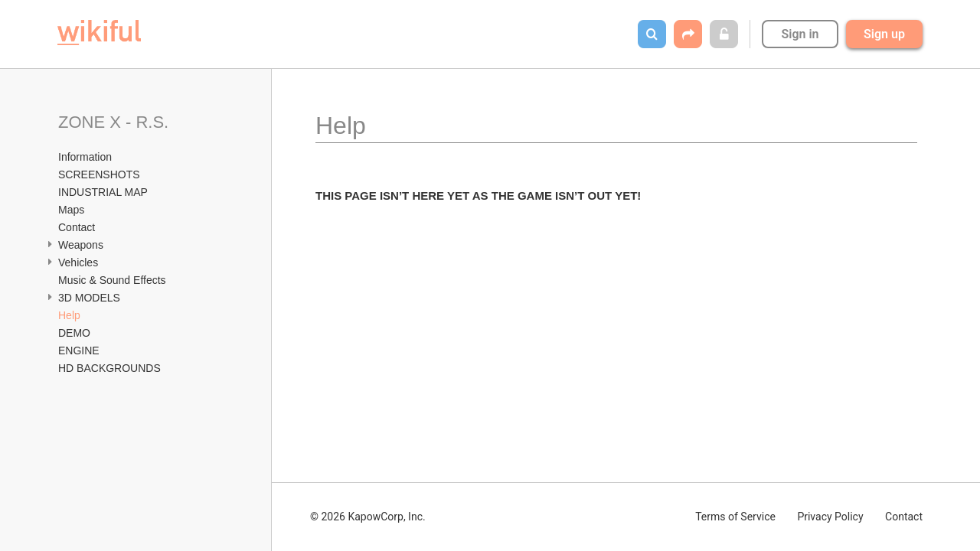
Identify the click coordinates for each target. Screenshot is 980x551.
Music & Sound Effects (113, 280)
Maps (71, 210)
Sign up (884, 34)
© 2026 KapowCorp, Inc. (368, 517)
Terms (735, 517)
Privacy (830, 517)
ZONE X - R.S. (116, 122)
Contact (78, 227)
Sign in (800, 34)
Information (85, 157)
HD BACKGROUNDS (111, 368)
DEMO (76, 333)
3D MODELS (91, 298)
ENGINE (80, 350)
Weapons (82, 245)
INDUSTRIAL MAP (105, 192)
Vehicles (80, 262)
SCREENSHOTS (99, 174)
